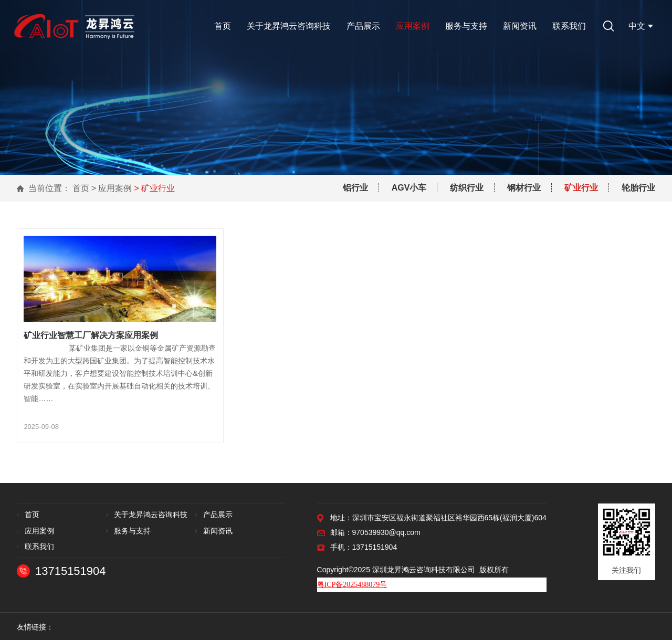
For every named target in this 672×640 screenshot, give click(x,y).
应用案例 (413, 26)
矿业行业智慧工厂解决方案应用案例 (91, 334)
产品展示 (363, 26)
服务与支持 (466, 26)
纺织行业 (467, 188)
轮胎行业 (638, 188)
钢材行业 (524, 188)
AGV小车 (409, 188)
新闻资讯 (520, 26)
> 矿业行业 (154, 188)
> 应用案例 (112, 188)
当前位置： (49, 188)
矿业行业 (581, 188)
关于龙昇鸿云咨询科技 (289, 26)
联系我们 (569, 26)
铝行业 (355, 188)
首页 (223, 26)
